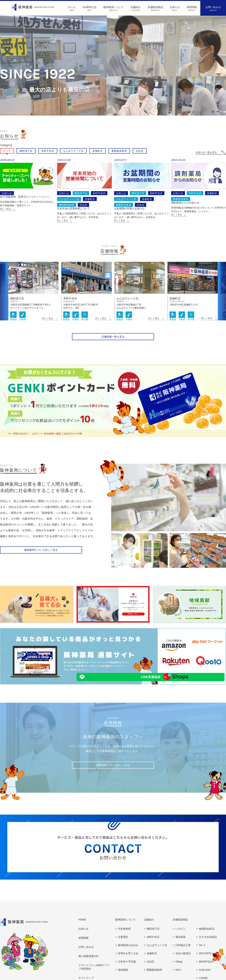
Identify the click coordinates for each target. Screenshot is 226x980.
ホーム (72, 9)
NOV (178, 976)
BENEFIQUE (206, 967)
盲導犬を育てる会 (128, 959)
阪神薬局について (114, 9)
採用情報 (192, 9)
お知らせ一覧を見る (206, 152)
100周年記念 (89, 9)
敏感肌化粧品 (207, 935)
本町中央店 (48, 151)
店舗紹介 (136, 9)
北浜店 (140, 151)
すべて (7, 151)
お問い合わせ (213, 9)
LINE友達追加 (99, 683)
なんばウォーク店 (73, 151)
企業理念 (123, 943)
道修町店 (98, 151)
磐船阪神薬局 (119, 151)
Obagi (179, 967)
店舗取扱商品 (155, 9)
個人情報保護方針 (89, 962)
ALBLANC (205, 976)
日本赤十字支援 (127, 967)
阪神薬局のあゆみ (128, 951)
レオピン (180, 935)
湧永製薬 (180, 943)
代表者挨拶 (124, 935)
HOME (82, 925)
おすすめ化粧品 (208, 943)
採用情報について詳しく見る (113, 772)
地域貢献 (123, 976)
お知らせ (175, 9)
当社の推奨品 (183, 959)
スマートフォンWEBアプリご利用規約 (94, 973)
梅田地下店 (26, 151)
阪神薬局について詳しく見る (41, 557)
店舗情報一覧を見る (113, 343)
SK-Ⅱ (202, 951)
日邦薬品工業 (183, 951)
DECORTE (205, 959)
